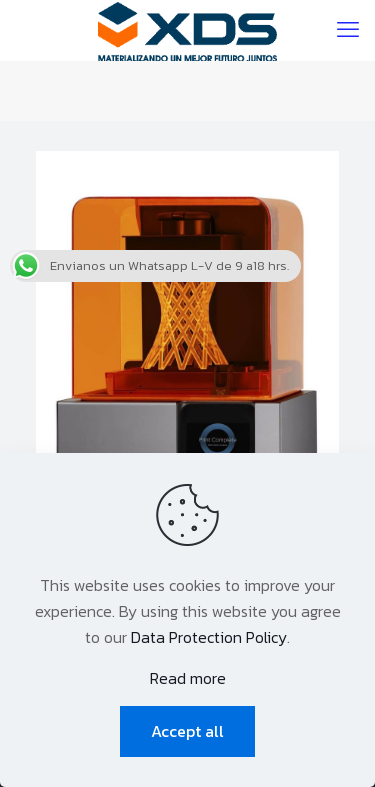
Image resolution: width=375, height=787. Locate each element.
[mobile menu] (348, 30)
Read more (188, 678)
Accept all (187, 731)
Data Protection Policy (209, 637)
